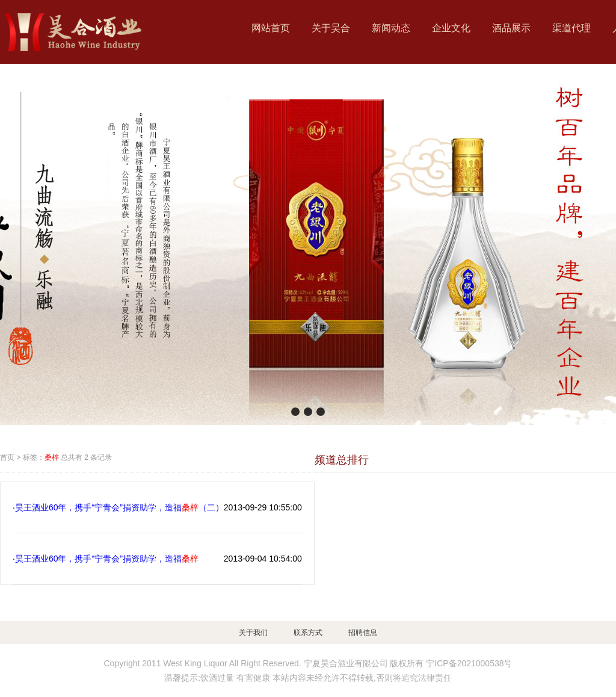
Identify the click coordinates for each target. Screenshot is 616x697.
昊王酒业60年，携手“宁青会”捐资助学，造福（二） (119, 507)
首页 (7, 457)
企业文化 (451, 28)
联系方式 (308, 633)
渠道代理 (571, 28)
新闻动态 (391, 28)
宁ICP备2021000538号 (469, 663)
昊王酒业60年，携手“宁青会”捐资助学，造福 (107, 559)
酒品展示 (511, 28)
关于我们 (253, 633)
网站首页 (271, 28)
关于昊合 (331, 28)
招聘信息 (363, 633)
